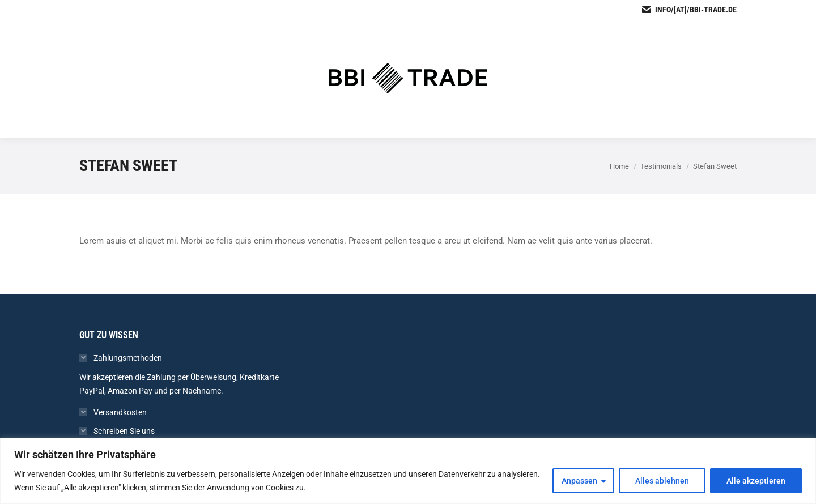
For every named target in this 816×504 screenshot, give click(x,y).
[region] (408, 471)
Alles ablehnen (662, 481)
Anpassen (579, 481)
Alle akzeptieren (756, 481)
